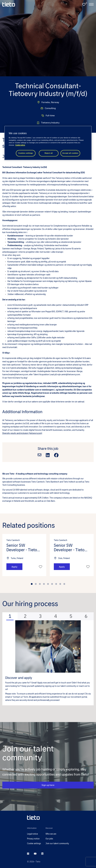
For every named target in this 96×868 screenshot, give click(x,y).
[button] (37, 571)
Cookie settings (34, 843)
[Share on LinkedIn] (48, 455)
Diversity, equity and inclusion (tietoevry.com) (22, 433)
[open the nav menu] (91, 4)
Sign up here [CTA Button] (48, 785)
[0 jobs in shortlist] (84, 4)
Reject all (49, 153)
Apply (14, 567)
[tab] (10, 616)
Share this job (48, 449)
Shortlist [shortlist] (41, 567)
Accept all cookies (70, 153)
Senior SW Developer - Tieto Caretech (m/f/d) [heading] (22, 548)
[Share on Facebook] (56, 455)
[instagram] (28, 854)
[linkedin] (42, 854)
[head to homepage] (48, 818)
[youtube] (35, 854)
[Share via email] (39, 455)
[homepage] (9, 4)
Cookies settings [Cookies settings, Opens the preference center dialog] (26, 153)
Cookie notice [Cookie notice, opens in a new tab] (20, 145)
